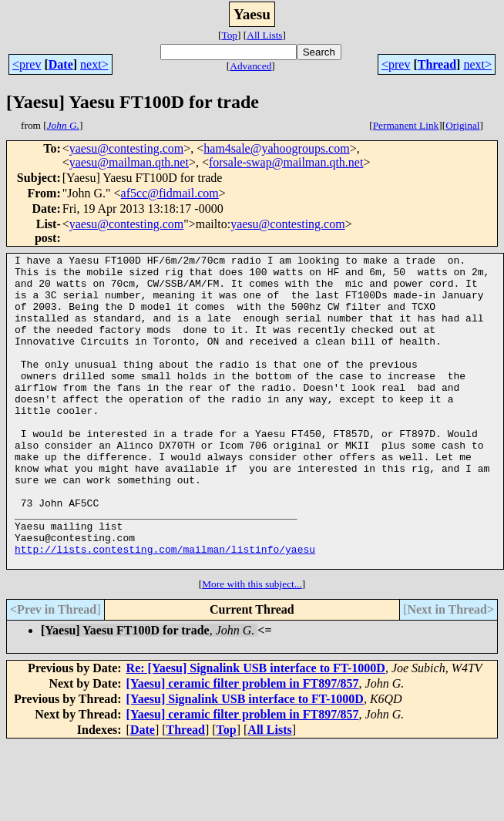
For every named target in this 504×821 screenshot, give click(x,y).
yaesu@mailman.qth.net (129, 162)
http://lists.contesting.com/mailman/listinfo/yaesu (165, 609)
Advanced (250, 66)
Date (61, 64)
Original (462, 125)
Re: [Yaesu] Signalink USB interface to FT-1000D (256, 730)
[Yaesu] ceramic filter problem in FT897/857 (243, 746)
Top (229, 35)
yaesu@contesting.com (126, 148)
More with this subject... (252, 646)
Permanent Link (406, 125)
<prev (27, 64)
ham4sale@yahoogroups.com (276, 148)
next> (94, 64)
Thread (437, 64)
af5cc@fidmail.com (170, 193)
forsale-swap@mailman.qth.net (286, 162)
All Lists (264, 35)
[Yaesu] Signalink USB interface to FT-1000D (245, 761)
